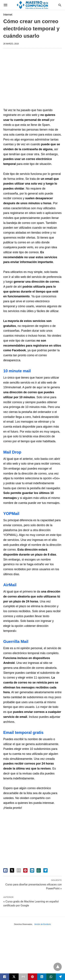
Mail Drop (12, 452)
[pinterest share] (25, 870)
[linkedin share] (32, 870)
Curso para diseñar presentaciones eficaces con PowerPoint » (34, 886)
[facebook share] (5, 870)
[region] (34, 79)
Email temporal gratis (23, 732)
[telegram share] (45, 870)
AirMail (10, 585)
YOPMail (11, 514)
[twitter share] (12, 870)
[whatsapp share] (39, 870)
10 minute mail (17, 371)
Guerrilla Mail (16, 641)
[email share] (19, 870)
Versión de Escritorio (43, 924)
